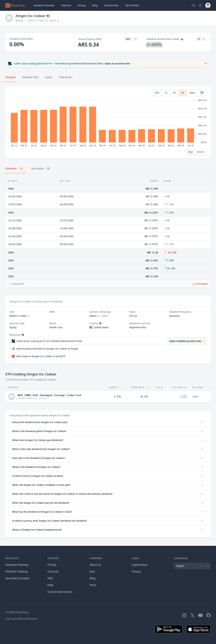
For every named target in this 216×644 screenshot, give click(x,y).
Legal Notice (140, 565)
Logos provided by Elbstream (21, 619)
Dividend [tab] (10, 77)
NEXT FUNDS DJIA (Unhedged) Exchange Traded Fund (49, 395)
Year (191, 152)
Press (93, 585)
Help (51, 585)
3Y (174, 93)
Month (201, 152)
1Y (166, 93)
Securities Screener (17, 578)
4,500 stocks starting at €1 (49, 341)
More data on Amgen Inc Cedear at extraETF (41, 356)
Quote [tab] (49, 77)
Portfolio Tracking (17, 571)
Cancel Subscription (60, 592)
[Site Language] (193, 5)
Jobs (92, 571)
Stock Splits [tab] (41, 169)
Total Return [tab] (66, 77)
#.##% (154, 45)
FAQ (50, 578)
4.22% (117, 397)
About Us (95, 565)
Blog (92, 578)
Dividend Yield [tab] (30, 77)
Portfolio (132, 5)
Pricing (82, 5)
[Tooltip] (100, 323)
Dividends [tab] (15, 169)
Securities (111, 5)
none (195, 397)
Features (66, 5)
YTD (157, 93)
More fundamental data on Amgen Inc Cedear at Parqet (47, 349)
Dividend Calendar (44, 5)
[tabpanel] (108, 122)
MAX (192, 93)
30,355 (144, 397)
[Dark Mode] (200, 5)
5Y (183, 93)
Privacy (136, 571)
